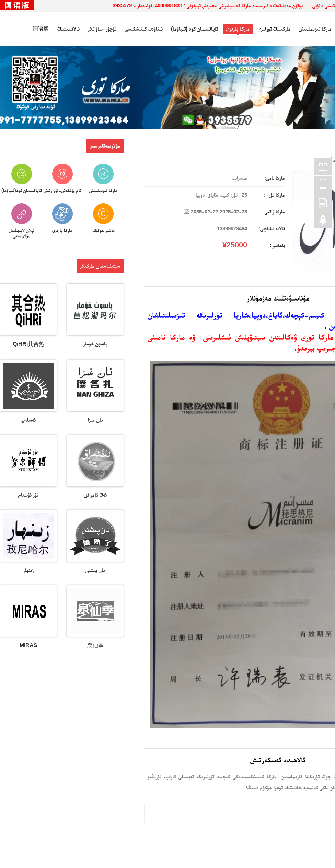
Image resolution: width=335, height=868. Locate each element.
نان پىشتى (95, 570)
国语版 (41, 29)
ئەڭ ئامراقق (95, 495)
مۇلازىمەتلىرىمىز (105, 146)
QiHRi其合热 (28, 344)
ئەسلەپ (28, 420)
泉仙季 (95, 646)
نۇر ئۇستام (28, 495)
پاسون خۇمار (95, 344)
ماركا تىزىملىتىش (315, 29)
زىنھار (28, 570)
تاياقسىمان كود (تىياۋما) (194, 29)
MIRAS (28, 645)
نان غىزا (95, 420)
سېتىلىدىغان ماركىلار (100, 266)
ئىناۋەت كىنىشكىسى (144, 29)
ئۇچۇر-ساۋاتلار (102, 29)
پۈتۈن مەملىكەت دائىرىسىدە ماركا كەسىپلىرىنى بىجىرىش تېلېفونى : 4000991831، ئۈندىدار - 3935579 (208, 5)
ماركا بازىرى (238, 29)
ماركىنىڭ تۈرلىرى (274, 29)
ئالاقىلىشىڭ (68, 29)
